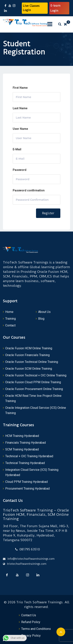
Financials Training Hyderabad (26, 443)
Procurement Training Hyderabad (27, 489)
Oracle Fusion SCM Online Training (29, 369)
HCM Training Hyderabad (22, 436)
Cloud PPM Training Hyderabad (26, 482)
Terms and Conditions (36, 629)
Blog (41, 319)
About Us (44, 312)
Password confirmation (29, 190)
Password (19, 170)
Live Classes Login (31, 8)
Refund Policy (31, 622)
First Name (20, 88)
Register (48, 213)
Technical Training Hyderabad (25, 463)
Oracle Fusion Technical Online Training (32, 362)
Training (11, 319)
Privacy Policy (31, 636)
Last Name (20, 108)
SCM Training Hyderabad (22, 449)
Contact (10, 325)
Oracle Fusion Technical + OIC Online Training (36, 375)
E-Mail (17, 149)
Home (9, 312)
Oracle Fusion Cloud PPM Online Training (33, 382)
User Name (20, 129)
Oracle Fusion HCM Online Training (29, 348)
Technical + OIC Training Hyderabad (29, 456)
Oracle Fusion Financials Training (27, 355)
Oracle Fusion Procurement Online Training (34, 389)
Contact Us (29, 615)
